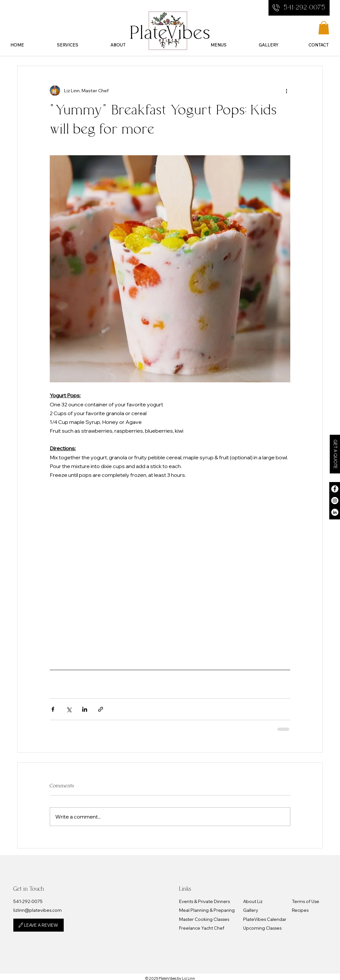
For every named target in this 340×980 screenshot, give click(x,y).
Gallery (251, 910)
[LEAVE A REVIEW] (39, 925)
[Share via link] (101, 709)
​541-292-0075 (28, 901)
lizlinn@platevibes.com (38, 910)
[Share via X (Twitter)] (69, 709)
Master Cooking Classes (204, 919)
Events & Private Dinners (204, 901)
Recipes (300, 910)
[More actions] (286, 91)
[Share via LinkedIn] (85, 709)
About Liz (253, 901)
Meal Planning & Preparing (207, 910)
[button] (67, 44)
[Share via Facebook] (53, 709)
